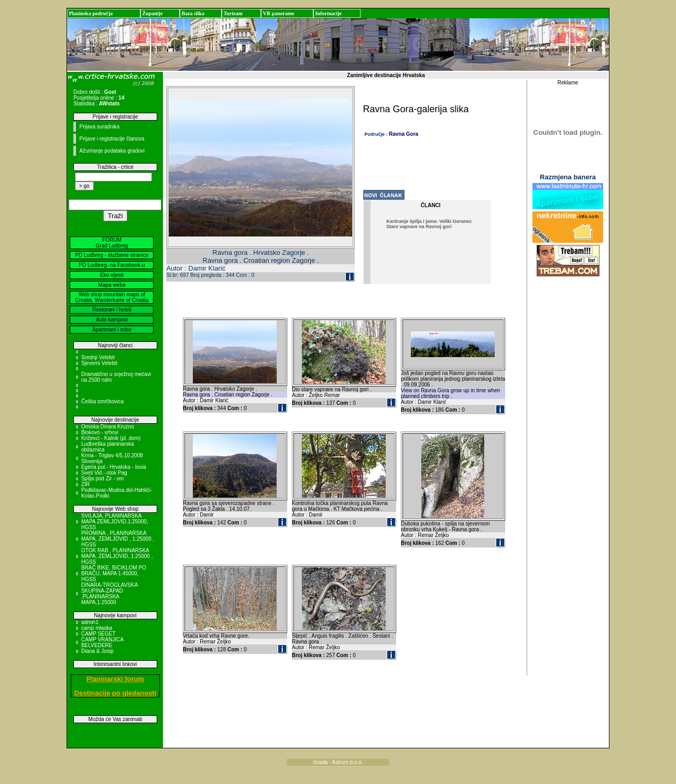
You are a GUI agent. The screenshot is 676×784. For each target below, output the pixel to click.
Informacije (328, 13)
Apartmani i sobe (112, 330)
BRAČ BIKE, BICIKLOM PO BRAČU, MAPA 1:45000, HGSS (114, 573)
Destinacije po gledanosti (116, 693)
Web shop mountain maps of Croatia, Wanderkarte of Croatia (112, 297)
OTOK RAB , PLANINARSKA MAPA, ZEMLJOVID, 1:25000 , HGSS (117, 556)
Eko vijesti (112, 275)
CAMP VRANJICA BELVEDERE (102, 642)
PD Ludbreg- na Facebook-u (112, 265)
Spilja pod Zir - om (102, 479)
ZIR (85, 484)
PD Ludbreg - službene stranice (112, 255)
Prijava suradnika (99, 127)
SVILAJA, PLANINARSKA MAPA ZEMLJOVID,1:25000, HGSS (115, 522)
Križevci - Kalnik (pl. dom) (111, 438)
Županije (152, 13)
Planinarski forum (115, 679)
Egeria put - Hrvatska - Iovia (114, 467)
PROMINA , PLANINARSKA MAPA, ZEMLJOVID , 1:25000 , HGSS (118, 539)
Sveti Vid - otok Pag (104, 473)
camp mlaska (97, 628)
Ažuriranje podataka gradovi (112, 151)
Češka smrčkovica (102, 401)
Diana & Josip (97, 651)
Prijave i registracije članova (112, 139)
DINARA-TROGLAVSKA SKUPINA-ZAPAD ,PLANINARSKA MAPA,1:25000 (110, 594)
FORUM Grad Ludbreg (112, 243)
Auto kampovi (112, 320)
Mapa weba (112, 285)
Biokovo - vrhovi (100, 432)
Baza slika (193, 13)
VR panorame (278, 13)
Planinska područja (91, 13)
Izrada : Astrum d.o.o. (338, 762)
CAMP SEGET (98, 634)
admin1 (90, 622)
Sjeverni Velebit (99, 363)
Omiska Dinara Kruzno (108, 427)
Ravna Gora (404, 134)
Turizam (233, 13)
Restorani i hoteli (112, 310)
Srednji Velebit (98, 357)
